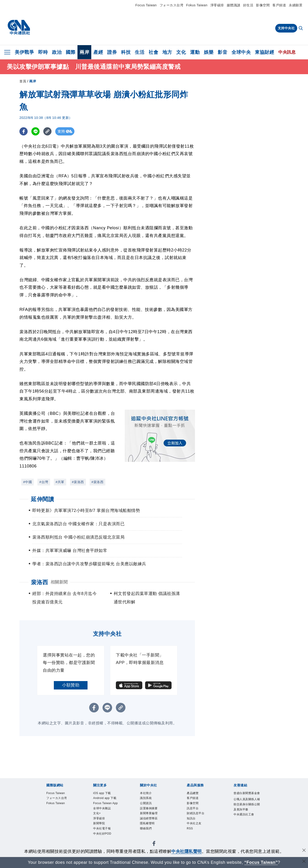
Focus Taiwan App (106, 804)
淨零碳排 (217, 5)
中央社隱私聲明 (187, 851)
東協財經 (264, 52)
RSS (190, 829)
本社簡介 (146, 793)
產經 (98, 52)
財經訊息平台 (196, 814)
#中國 (27, 482)
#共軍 (60, 482)
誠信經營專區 (149, 819)
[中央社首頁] (19, 27)
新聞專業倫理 (149, 814)
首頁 (23, 81)
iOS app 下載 (102, 793)
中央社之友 (194, 824)
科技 (126, 52)
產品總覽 (193, 793)
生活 (140, 52)
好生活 (248, 5)
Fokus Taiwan (197, 5)
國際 (71, 52)
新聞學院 (99, 824)
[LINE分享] (35, 131)
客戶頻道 (279, 5)
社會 (153, 52)
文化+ (97, 814)
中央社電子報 (102, 829)
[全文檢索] (301, 29)
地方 (167, 52)
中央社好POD (102, 835)
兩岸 (84, 52)
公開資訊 (146, 804)
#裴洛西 (78, 482)
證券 (112, 52)
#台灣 (44, 482)
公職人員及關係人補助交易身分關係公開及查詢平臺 (247, 805)
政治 (57, 52)
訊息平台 (193, 809)
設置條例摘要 (149, 809)
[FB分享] (24, 131)
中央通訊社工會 (244, 815)
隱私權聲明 (147, 824)
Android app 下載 (105, 799)
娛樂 (209, 52)
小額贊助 (71, 685)
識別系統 (146, 799)
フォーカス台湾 (172, 5)
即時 (43, 52)
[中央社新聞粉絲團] (154, 845)
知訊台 (191, 819)
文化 (181, 52)
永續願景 (296, 5)
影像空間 (263, 5)
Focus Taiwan (146, 5)
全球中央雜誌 (102, 809)
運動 (195, 52)
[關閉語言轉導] (304, 862)
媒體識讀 (234, 5)
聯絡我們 (146, 829)
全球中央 (241, 52)
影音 (222, 52)
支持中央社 (286, 28)
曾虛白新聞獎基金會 (247, 793)
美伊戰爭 (24, 52)
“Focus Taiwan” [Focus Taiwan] (261, 862)
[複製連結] (47, 131)
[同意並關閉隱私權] (304, 851)
